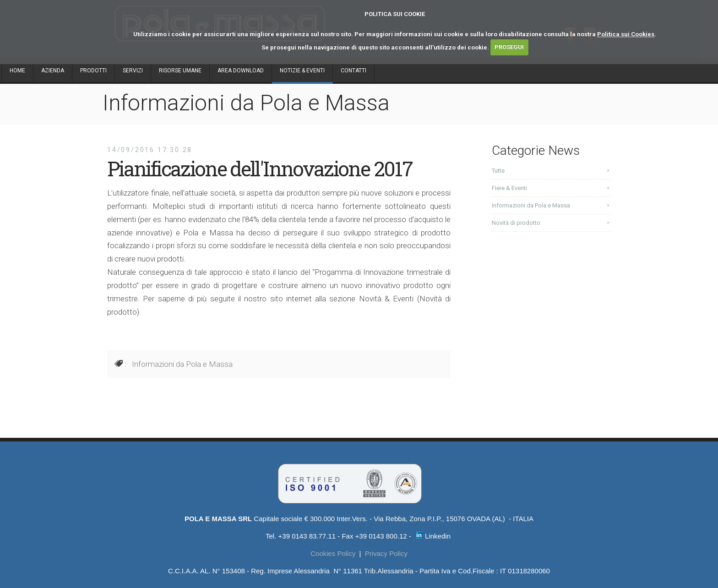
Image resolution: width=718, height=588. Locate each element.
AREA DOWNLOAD (241, 71)
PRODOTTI (93, 71)
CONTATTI (354, 71)
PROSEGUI (509, 47)
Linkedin (433, 536)
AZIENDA (53, 71)
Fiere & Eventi (509, 188)
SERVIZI (133, 71)
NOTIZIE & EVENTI (302, 71)
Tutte (498, 171)
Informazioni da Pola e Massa (182, 364)
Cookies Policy (333, 553)
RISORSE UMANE (180, 71)
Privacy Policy (386, 553)
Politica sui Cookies (626, 34)
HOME (17, 71)
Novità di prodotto (516, 223)
